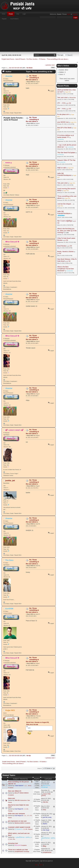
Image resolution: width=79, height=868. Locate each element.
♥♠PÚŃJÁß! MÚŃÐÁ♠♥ (46, 786)
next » (54, 65)
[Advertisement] (40, 37)
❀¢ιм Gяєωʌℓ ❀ (12, 242)
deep (45, 810)
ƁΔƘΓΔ (45, 824)
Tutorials (10, 811)
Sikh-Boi (17, 800)
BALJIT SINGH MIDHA (22, 793)
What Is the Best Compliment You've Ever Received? (66, 269)
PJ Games (11, 788)
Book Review (62, 246)
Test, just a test (62, 98)
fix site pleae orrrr (63, 114)
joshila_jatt (10, 480)
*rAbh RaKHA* (19, 786)
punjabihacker (19, 851)
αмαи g (9, 163)
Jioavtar (9, 76)
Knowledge (26, 852)
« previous (48, 65)
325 (18, 68)
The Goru (9, 560)
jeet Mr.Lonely (47, 817)
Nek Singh (46, 830)
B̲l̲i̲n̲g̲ (45, 846)
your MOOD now (63, 122)
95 (30, 786)
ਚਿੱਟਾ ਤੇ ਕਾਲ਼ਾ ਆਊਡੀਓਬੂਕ (65, 221)
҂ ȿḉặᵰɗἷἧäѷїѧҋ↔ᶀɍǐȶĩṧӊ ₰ (23, 837)
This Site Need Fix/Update (66, 153)
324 (15, 68)
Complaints (11, 795)
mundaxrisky (61, 139)
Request (30, 829)
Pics (14, 839)
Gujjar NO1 (10, 710)
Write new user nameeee (17, 814)
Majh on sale (62, 168)
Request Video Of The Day (66, 160)
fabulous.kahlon (19, 823)
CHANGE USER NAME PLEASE (19, 827)
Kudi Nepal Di (19, 809)
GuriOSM (9, 609)
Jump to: (40, 768)
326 (21, 68)
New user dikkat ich (15, 791)
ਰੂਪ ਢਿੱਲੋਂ (69, 103)
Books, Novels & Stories (65, 252)
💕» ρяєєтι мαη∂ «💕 (14, 430)
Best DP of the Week (65, 128)
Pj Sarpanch (18, 829)
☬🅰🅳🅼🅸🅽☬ (61, 216)
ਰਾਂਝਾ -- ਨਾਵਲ (61, 103)
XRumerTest (73, 98)
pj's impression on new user (17, 821)
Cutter (67, 233)
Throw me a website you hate (18, 850)
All (27, 809)
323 (13, 68)
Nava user (12, 798)
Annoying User (13, 843)
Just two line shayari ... (65, 204)
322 (10, 68)
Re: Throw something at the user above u (32, 78)
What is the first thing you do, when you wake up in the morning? (67, 231)
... (8, 68)
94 (29, 786)
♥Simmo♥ (18, 845)
